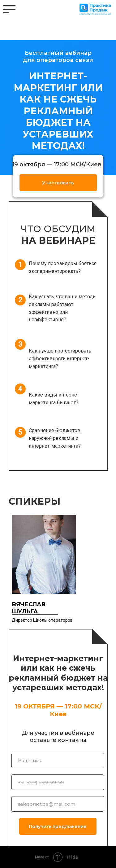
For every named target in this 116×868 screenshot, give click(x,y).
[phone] (58, 782)
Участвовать (58, 183)
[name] (58, 761)
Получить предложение (58, 826)
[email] (58, 804)
